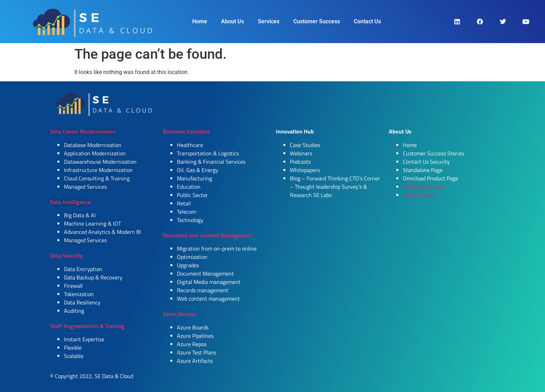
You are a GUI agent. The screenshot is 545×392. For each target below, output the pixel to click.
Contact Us (367, 21)
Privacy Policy (419, 195)
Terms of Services (424, 187)
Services (269, 21)
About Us (233, 21)
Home (200, 21)
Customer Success (317, 21)
